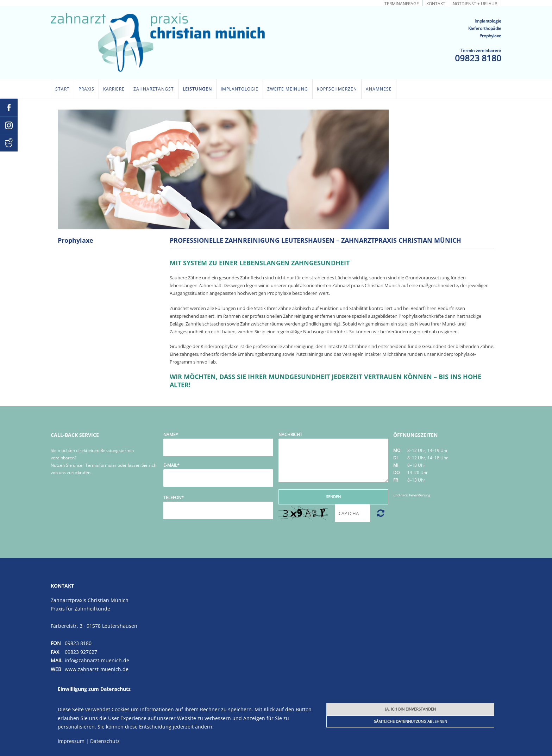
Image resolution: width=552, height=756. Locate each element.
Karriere (114, 89)
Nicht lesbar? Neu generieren (381, 513)
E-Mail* (171, 465)
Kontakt (436, 3)
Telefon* (174, 498)
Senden (333, 497)
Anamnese (379, 89)
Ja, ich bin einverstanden (410, 709)
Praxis (86, 89)
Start (62, 89)
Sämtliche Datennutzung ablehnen (410, 721)
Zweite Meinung (288, 89)
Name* (171, 435)
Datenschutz (105, 741)
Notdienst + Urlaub (475, 3)
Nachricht (290, 435)
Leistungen (197, 89)
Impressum (71, 741)
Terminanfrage (402, 3)
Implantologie (240, 89)
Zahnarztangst (154, 89)
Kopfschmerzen (337, 89)
